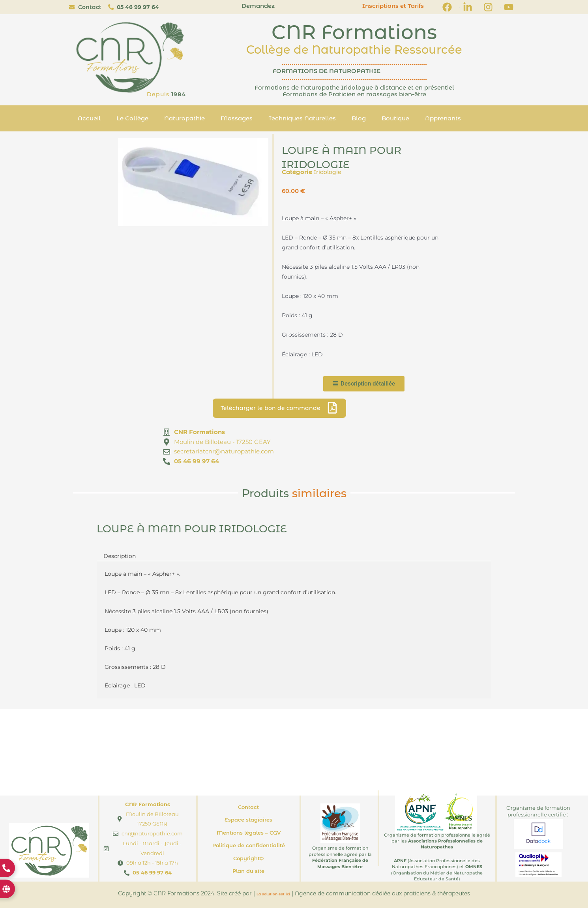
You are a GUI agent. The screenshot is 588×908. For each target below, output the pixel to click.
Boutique (395, 118)
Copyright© (248, 858)
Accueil (89, 118)
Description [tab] (121, 556)
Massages (237, 118)
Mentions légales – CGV (249, 833)
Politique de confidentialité (249, 845)
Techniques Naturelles (302, 118)
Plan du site (248, 871)
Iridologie (329, 172)
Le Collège (132, 118)
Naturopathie (184, 118)
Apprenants (443, 118)
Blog (359, 118)
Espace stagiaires (248, 820)
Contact (248, 807)
